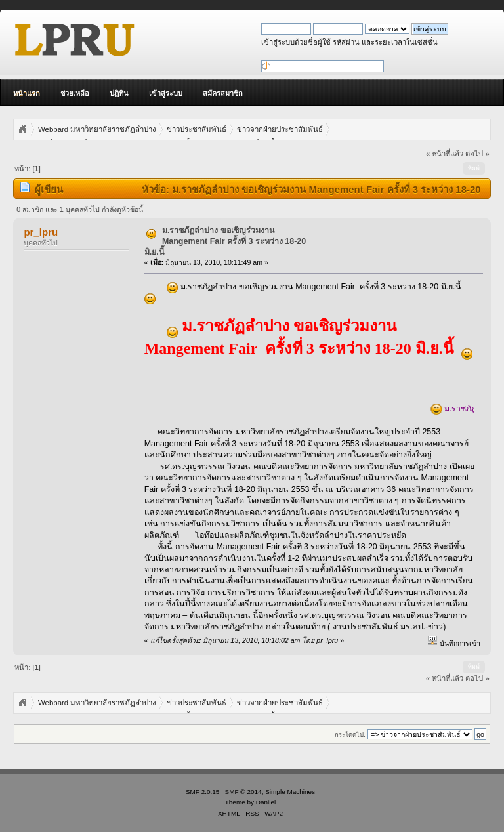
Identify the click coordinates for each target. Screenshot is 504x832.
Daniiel (266, 802)
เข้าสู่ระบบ (166, 93)
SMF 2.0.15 (203, 792)
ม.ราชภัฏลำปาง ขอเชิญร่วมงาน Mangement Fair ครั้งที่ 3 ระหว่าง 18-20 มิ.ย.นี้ (225, 241)
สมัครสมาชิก (223, 93)
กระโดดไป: (350, 735)
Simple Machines (290, 792)
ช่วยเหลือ (75, 93)
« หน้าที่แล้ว (445, 154)
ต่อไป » (477, 154)
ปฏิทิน (119, 93)
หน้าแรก (27, 93)
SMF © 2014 (243, 792)
